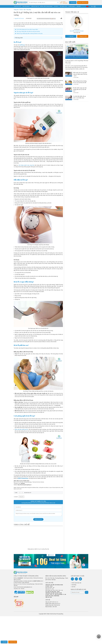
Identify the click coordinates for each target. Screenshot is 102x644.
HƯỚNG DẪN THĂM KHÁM (46, 6)
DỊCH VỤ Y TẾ (17, 6)
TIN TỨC (56, 6)
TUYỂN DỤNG (72, 6)
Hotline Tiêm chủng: (53, 604)
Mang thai (21, 497)
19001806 (23, 483)
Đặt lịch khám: (51, 607)
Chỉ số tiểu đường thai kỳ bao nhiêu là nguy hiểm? (27, 29)
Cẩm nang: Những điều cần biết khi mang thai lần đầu (28, 31)
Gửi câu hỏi (73, 2)
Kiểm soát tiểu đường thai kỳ (21, 429)
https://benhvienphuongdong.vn (24, 485)
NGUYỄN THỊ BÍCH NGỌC (77, 31)
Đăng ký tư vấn (83, 36)
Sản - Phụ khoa (27, 10)
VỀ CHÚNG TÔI (63, 6)
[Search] (58, 3)
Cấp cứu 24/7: (52, 602)
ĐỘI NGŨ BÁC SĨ (35, 6)
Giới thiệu (74, 585)
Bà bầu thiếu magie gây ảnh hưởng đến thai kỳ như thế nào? (80, 89)
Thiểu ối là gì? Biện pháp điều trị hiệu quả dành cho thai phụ (29, 33)
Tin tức (21, 10)
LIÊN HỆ (78, 6)
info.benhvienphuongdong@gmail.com (24, 587)
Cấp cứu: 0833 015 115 (83, 2)
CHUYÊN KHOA (26, 6)
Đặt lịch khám (13, 642)
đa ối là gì (22, 45)
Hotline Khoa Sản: (53, 605)
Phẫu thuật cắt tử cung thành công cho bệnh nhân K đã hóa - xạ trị (80, 74)
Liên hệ (74, 587)
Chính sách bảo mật (76, 583)
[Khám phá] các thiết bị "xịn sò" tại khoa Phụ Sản (38, 549)
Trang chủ (16, 10)
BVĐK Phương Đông (23, 478)
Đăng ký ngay (38, 519)
